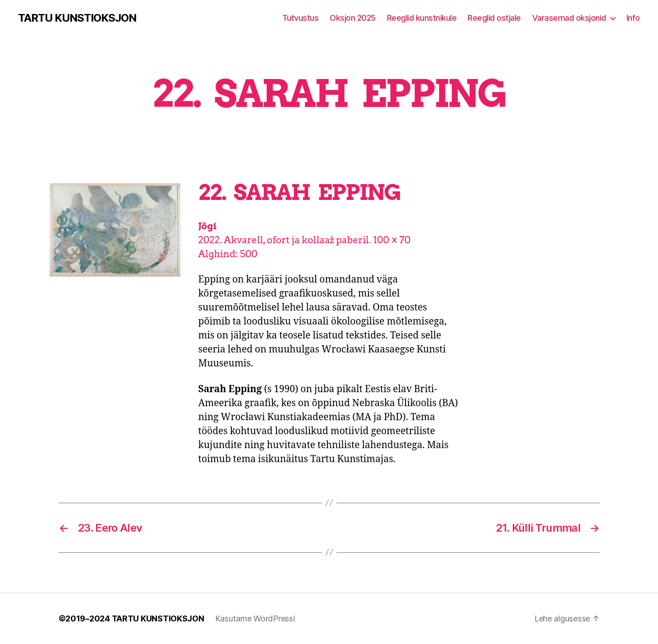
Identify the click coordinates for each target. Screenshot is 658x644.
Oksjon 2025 (353, 18)
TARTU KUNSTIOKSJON (77, 18)
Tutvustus (301, 18)
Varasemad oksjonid (569, 18)
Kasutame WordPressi (255, 619)
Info (633, 18)
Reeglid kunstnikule (422, 18)
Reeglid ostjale (494, 18)
